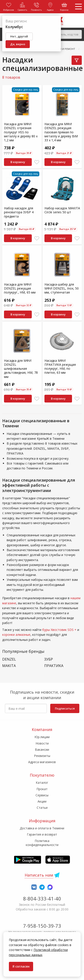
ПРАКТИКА (54, 666)
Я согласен (21, 966)
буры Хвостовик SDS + (59, 630)
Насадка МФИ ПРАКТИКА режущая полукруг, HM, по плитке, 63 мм (60, 367)
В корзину (18, 162)
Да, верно (18, 44)
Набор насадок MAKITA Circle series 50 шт (62, 210)
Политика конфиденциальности (42, 843)
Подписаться (65, 708)
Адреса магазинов (42, 762)
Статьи (42, 808)
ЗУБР (49, 659)
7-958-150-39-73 (42, 926)
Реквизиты (42, 756)
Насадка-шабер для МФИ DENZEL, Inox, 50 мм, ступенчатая (62, 288)
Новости (42, 743)
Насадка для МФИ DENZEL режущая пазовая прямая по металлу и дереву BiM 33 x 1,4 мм (61, 132)
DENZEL (9, 659)
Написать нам (39, 875)
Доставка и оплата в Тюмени (42, 828)
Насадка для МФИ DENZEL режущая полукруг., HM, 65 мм (20, 288)
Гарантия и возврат (42, 834)
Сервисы (42, 795)
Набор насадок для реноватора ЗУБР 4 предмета (19, 212)
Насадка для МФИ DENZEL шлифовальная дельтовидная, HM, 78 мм (21, 369)
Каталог (42, 783)
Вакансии (42, 750)
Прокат (42, 789)
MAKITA (9, 666)
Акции (42, 801)
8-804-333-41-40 (42, 898)
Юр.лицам (42, 737)
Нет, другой (19, 36)
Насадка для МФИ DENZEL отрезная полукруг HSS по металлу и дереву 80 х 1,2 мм (21, 132)
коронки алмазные (16, 635)
